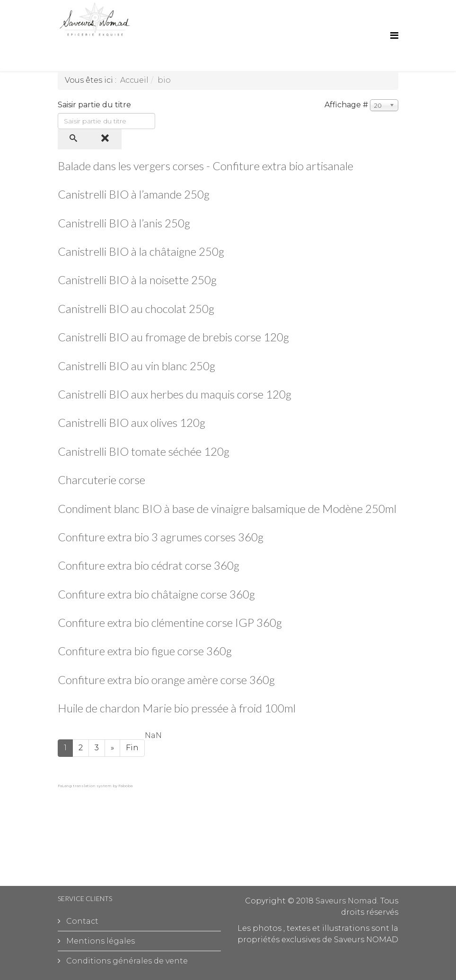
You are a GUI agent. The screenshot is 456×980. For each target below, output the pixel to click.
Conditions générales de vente (126, 961)
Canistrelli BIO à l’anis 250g (124, 223)
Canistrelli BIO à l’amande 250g (134, 194)
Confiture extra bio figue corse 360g (145, 651)
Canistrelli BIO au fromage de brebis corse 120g (173, 337)
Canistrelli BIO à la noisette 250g (137, 280)
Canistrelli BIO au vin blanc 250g (136, 366)
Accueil (134, 80)
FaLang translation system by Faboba (95, 786)
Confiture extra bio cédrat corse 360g (149, 565)
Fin (132, 748)
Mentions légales (100, 941)
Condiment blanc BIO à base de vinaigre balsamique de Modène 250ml (227, 508)
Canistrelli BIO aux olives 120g (132, 422)
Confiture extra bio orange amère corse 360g (166, 680)
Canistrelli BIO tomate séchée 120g (144, 451)
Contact (81, 921)
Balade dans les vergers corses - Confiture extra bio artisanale (206, 166)
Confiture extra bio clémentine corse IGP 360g (170, 622)
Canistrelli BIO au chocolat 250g (136, 308)
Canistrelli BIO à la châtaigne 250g (141, 251)
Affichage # (346, 105)
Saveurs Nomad (346, 901)
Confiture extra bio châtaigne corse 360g (156, 594)
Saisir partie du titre (95, 105)
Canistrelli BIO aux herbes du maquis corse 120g (175, 394)
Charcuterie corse (101, 480)
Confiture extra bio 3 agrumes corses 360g (161, 537)
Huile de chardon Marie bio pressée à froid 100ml (177, 708)
